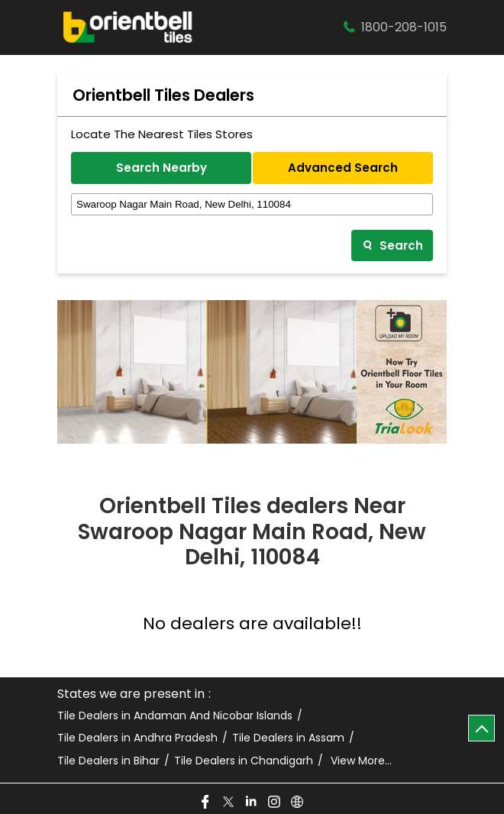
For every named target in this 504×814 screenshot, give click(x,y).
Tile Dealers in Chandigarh (244, 761)
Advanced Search (343, 168)
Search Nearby (162, 168)
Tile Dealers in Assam (288, 738)
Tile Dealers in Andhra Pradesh (137, 738)
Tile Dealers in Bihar (108, 761)
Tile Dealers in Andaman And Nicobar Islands (175, 716)
